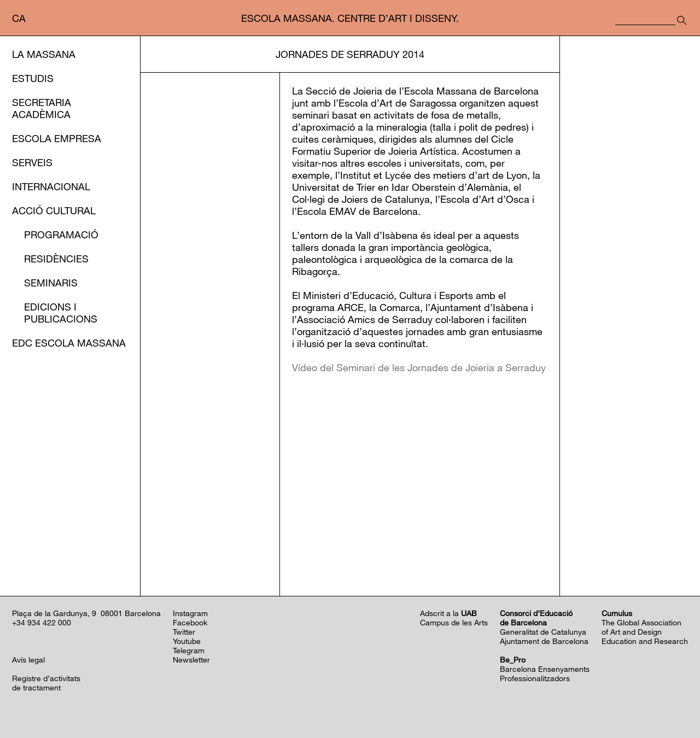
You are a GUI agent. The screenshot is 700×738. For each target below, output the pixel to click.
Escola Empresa (57, 138)
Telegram (189, 650)
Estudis (33, 78)
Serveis (32, 162)
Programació (61, 235)
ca (19, 18)
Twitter (184, 632)
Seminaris (51, 283)
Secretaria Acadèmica (42, 108)
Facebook (190, 622)
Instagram (190, 613)
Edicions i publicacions (61, 313)
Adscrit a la (448, 613)
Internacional (51, 186)
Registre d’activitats (46, 678)
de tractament (36, 687)
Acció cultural (54, 210)
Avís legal (28, 660)
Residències (56, 259)
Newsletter (191, 660)
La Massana (44, 54)
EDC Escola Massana (69, 343)
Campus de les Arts (454, 622)
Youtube (187, 641)
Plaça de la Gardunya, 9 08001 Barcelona (86, 613)
